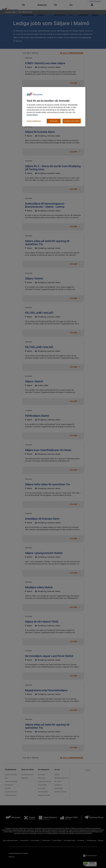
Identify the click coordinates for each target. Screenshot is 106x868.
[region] (54, 107)
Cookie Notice (32, 115)
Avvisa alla (54, 121)
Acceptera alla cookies (72, 121)
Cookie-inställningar (34, 121)
